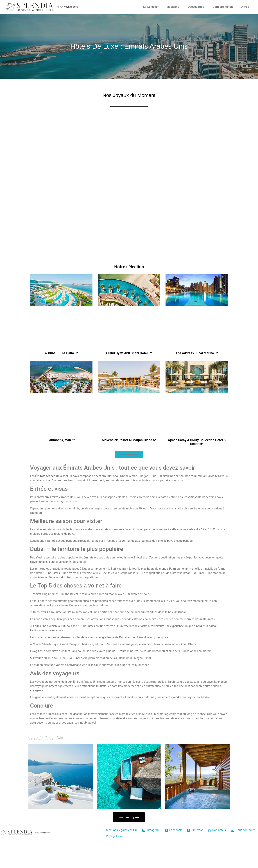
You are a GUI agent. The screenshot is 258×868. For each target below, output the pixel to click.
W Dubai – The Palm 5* (61, 353)
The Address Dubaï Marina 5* (197, 353)
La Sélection (151, 7)
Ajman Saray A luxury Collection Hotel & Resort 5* (197, 442)
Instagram (151, 830)
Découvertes (196, 7)
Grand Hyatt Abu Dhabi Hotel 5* (129, 353)
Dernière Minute (223, 7)
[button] (129, 455)
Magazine (173, 7)
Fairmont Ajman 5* (61, 440)
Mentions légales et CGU (121, 830)
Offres (245, 7)
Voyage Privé (114, 836)
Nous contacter (243, 830)
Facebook (173, 830)
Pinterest (195, 830)
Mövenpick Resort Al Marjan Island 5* (129, 440)
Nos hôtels (217, 830)
